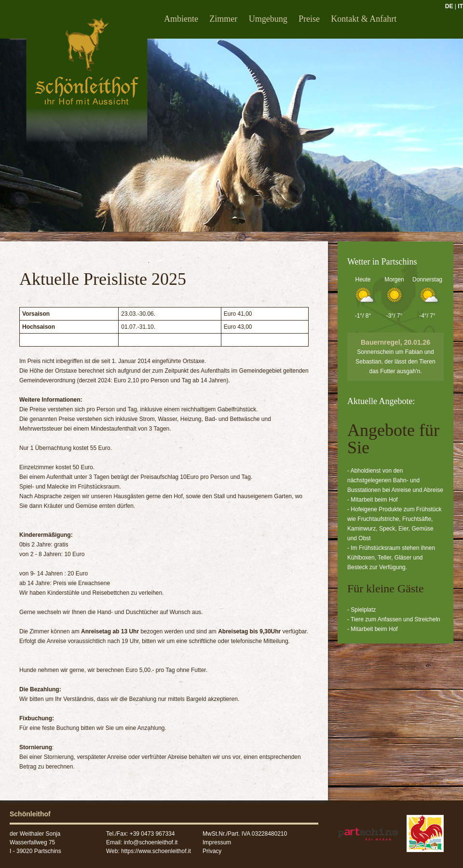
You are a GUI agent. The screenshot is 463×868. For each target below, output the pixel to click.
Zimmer (223, 19)
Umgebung (268, 19)
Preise (309, 19)
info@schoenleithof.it (151, 842)
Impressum (217, 842)
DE (449, 6)
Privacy (212, 851)
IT (460, 6)
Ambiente (181, 19)
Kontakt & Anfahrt (364, 19)
